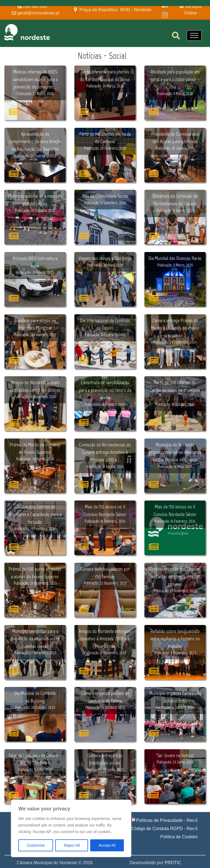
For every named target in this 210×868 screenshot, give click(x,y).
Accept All (107, 845)
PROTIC (173, 863)
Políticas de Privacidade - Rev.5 (167, 820)
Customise (36, 845)
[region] (71, 828)
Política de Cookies (179, 837)
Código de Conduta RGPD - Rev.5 (164, 829)
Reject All (72, 845)
